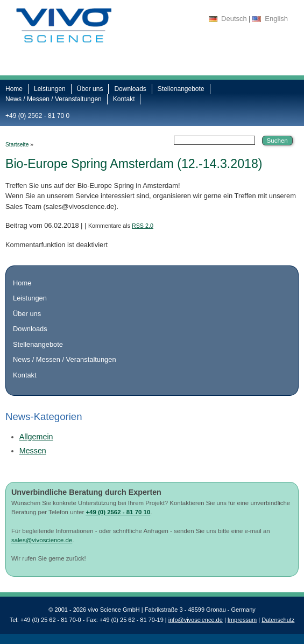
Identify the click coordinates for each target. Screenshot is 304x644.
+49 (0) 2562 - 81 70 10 (118, 512)
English (276, 19)
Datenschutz (278, 620)
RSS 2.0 (143, 226)
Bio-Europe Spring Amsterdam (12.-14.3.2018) (134, 164)
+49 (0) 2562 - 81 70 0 (37, 116)
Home (14, 89)
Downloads (130, 89)
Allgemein (36, 437)
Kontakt (124, 99)
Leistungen (50, 89)
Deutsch (234, 19)
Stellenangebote (181, 89)
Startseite (17, 145)
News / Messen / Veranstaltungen (54, 99)
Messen (33, 451)
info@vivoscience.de (196, 620)
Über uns (90, 89)
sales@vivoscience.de (42, 540)
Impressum (242, 620)
